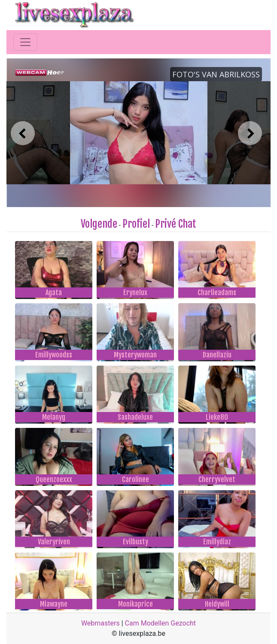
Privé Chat (176, 224)
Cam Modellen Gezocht (161, 623)
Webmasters (100, 623)
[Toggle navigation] (25, 42)
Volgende (99, 224)
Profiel (136, 224)
